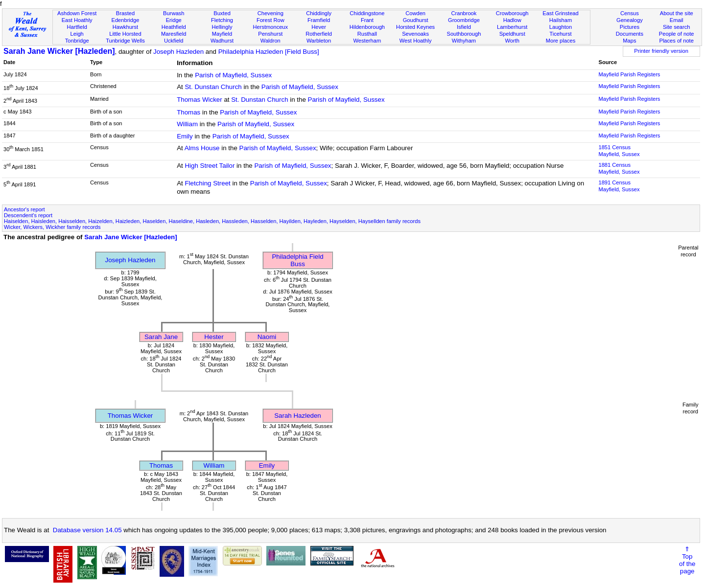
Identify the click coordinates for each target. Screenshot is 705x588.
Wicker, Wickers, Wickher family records (52, 227)
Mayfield (222, 34)
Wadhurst (222, 41)
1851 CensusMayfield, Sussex (619, 151)
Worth (512, 41)
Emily (185, 136)
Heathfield (174, 27)
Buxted (222, 13)
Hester (214, 337)
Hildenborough (367, 27)
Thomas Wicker (200, 100)
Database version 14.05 (87, 530)
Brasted (125, 13)
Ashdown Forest (77, 13)
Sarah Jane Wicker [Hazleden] (59, 51)
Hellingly (222, 27)
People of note (677, 34)
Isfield (464, 27)
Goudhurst (416, 20)
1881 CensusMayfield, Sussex (619, 168)
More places (561, 41)
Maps (629, 41)
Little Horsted (125, 34)
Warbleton (319, 41)
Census (630, 13)
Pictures (630, 27)
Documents (630, 34)
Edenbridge (126, 20)
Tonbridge (77, 41)
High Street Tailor (210, 166)
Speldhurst (512, 34)
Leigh (77, 34)
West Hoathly (416, 41)
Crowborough (512, 13)
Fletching (222, 20)
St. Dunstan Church (213, 87)
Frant (367, 20)
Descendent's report (28, 215)
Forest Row (270, 20)
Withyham (464, 41)
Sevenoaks (415, 34)
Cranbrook (464, 13)
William (187, 124)
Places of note (676, 41)
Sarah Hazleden (298, 416)
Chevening (270, 13)
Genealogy (630, 20)
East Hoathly (77, 20)
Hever (319, 27)
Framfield (319, 20)
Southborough (464, 34)
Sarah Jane (161, 337)
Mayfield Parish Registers (629, 74)
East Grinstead (560, 13)
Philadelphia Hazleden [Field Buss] (269, 52)
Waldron (270, 41)
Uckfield (174, 41)
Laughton (561, 27)
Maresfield (174, 34)
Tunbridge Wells (125, 41)
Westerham (367, 41)
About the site (677, 13)
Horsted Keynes (415, 27)
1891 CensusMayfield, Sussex (619, 186)
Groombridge (464, 20)
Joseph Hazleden (178, 52)
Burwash (174, 13)
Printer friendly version (661, 51)
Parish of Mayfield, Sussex (233, 75)
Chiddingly (319, 13)
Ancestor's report (24, 209)
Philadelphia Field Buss (297, 260)
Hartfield (77, 27)
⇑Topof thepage (687, 560)
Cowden (415, 13)
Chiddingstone (367, 13)
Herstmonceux (270, 27)
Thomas (188, 112)
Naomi (267, 337)
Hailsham (561, 20)
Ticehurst (560, 34)
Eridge (174, 20)
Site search (677, 27)
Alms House (202, 148)
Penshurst (270, 34)
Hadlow (512, 20)
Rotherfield (319, 34)
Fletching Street (207, 183)
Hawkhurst (125, 27)
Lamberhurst (512, 27)
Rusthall (367, 34)
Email (677, 20)
